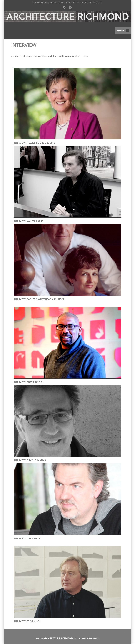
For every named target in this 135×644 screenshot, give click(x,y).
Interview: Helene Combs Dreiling (34, 143)
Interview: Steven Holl (28, 621)
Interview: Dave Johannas (30, 460)
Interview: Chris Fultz (27, 538)
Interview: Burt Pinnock (29, 382)
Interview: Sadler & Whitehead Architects (40, 299)
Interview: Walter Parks (28, 221)
